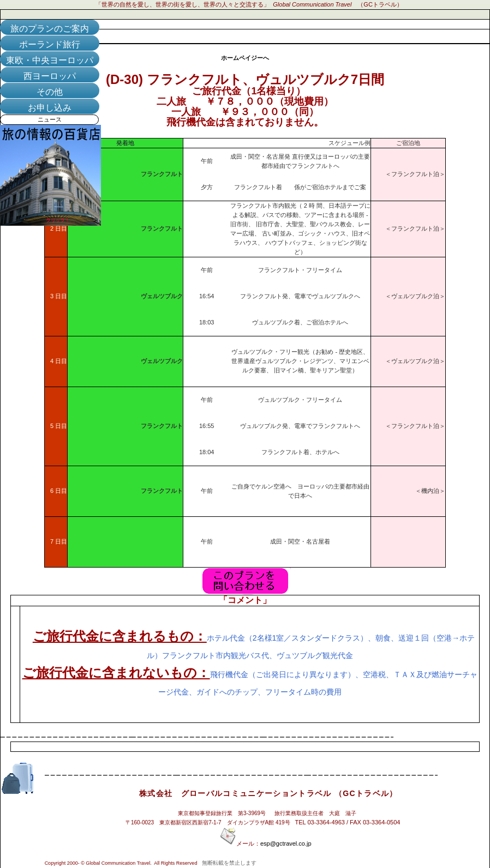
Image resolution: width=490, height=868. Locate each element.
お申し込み (50, 108)
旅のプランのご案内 (50, 29)
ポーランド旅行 (50, 44)
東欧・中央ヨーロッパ (50, 60)
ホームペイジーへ (245, 58)
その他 (50, 92)
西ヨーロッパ (50, 76)
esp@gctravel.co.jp (286, 843)
